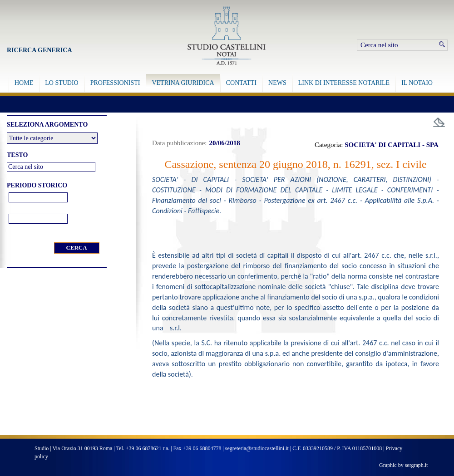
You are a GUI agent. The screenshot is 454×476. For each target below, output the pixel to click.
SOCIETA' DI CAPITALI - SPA (392, 145)
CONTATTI (241, 83)
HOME (24, 83)
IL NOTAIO (417, 83)
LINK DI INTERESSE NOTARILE (344, 83)
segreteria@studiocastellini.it (257, 448)
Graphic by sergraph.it (403, 465)
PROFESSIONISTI (115, 83)
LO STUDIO (62, 83)
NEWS (277, 83)
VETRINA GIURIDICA (183, 83)
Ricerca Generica (39, 50)
